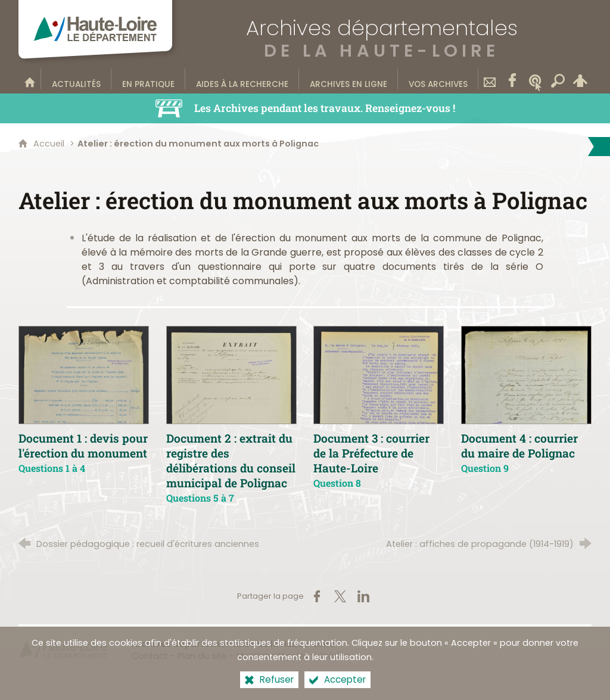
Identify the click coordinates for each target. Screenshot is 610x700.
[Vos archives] (438, 79)
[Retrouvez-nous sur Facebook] (512, 79)
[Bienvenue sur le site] (30, 79)
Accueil (50, 144)
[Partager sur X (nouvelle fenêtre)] (340, 596)
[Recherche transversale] (558, 79)
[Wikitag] (535, 79)
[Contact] (490, 79)
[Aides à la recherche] (242, 79)
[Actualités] (76, 79)
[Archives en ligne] (348, 79)
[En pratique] (148, 79)
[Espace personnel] (580, 79)
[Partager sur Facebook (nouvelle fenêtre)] (317, 596)
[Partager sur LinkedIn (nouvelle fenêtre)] (363, 596)
